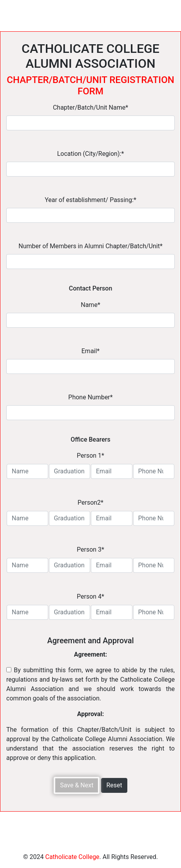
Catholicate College (72, 857)
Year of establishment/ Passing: (90, 200)
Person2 (90, 503)
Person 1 (90, 456)
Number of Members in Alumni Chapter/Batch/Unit (90, 246)
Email (91, 351)
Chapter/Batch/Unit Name (90, 107)
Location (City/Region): (91, 154)
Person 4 (90, 596)
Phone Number (90, 397)
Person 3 (90, 549)
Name (90, 305)
